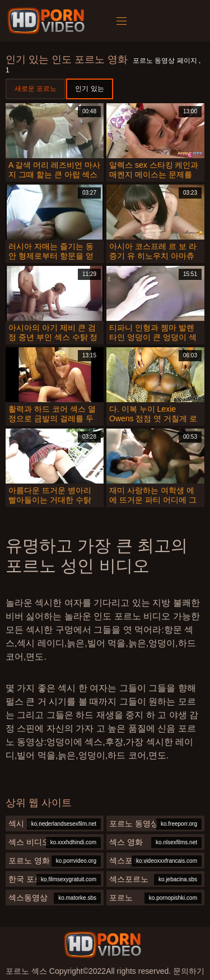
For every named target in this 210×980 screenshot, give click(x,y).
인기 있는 (89, 89)
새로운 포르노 (36, 89)
